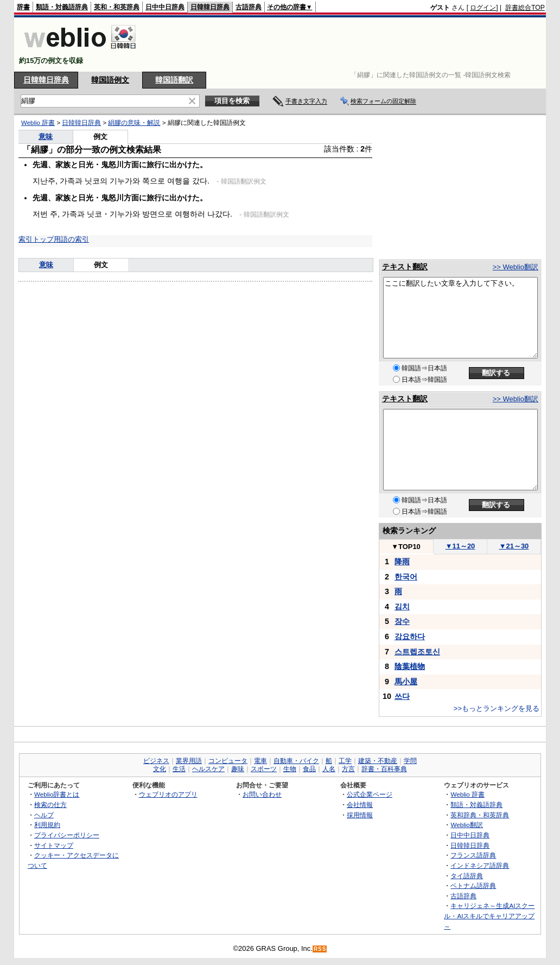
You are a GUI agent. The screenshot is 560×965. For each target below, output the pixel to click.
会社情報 (360, 805)
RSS (320, 949)
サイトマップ (54, 845)
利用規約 (47, 825)
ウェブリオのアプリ (168, 794)
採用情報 (360, 815)
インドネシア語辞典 (480, 865)
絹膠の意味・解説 (134, 123)
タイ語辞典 (467, 876)
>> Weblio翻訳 (516, 267)
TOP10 (406, 547)
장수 (402, 621)
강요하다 (410, 636)
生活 (179, 769)
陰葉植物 (410, 666)
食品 (309, 769)
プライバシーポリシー (67, 835)
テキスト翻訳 (405, 267)
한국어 (406, 577)
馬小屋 (406, 682)
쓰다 (402, 696)
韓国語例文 (110, 80)
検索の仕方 (50, 805)
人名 (329, 769)
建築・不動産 (378, 761)
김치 (402, 607)
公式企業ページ (370, 794)
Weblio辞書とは (57, 794)
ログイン (483, 8)
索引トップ (36, 239)
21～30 (514, 546)
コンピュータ (228, 761)
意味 (46, 137)
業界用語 (189, 761)
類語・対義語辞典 (62, 7)
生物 (290, 769)
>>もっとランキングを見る (497, 708)
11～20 (460, 546)
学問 (410, 761)
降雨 (402, 562)
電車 (260, 761)
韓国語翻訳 (174, 80)
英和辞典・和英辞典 (480, 815)
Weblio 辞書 (38, 123)
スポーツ (264, 769)
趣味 (238, 769)
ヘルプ (44, 815)
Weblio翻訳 (466, 825)
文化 (160, 769)
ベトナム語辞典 (473, 885)
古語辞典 (249, 7)
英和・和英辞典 (117, 7)
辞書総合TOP (525, 8)
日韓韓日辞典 (210, 7)
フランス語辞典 (473, 855)
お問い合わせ (262, 794)
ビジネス (156, 761)
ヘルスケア (208, 769)
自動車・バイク (296, 761)
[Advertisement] (347, 45)
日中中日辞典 (165, 7)
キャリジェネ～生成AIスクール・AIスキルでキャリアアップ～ (489, 916)
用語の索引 (71, 239)
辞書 (23, 7)
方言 (348, 769)
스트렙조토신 (417, 652)
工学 (345, 761)
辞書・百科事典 (384, 769)
